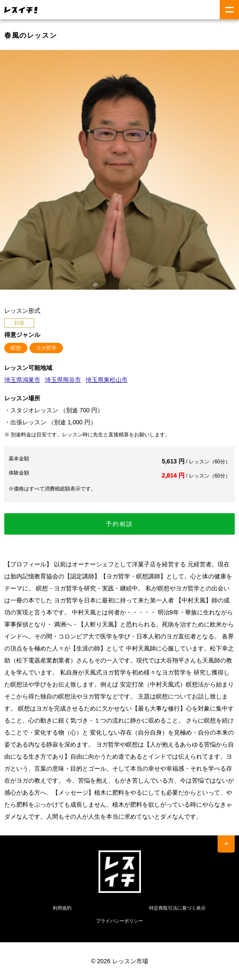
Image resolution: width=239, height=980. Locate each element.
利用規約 (62, 908)
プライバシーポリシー (119, 921)
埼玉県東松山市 (107, 380)
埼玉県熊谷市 (63, 380)
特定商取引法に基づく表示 (177, 908)
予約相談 (119, 524)
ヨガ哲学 (46, 348)
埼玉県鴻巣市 (22, 380)
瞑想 (16, 348)
